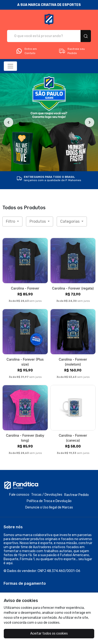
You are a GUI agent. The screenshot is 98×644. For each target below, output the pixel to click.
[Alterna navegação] (10, 66)
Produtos (38, 221)
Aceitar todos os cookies (49, 633)
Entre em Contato (26, 51)
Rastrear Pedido (77, 495)
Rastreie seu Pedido (72, 51)
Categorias (70, 221)
